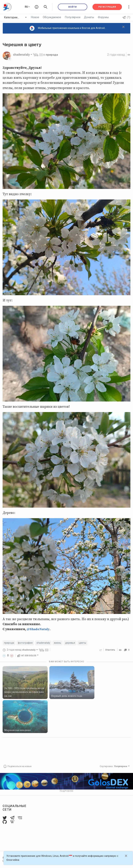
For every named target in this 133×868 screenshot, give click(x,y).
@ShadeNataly (38, 629)
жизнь (58, 643)
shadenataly (43, 643)
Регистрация (107, 7)
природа (52, 55)
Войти (73, 7)
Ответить (110, 650)
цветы (83, 643)
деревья (70, 643)
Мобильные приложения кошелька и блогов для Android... (68, 28)
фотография (25, 643)
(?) (126, 17)
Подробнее (67, 791)
